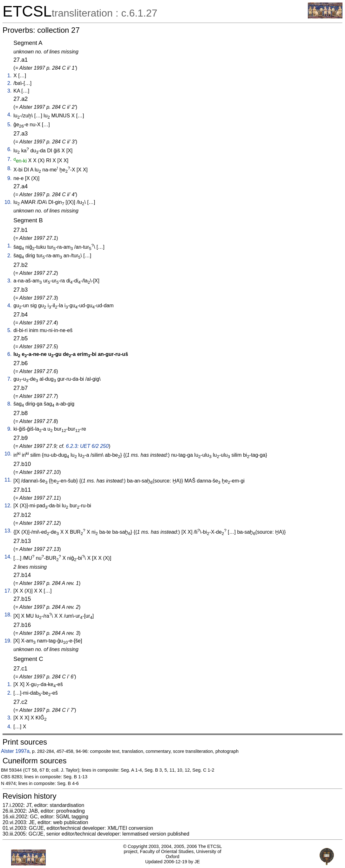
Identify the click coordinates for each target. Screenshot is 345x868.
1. (9, 76)
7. (9, 159)
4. (9, 115)
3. (9, 91)
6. (9, 149)
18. (8, 615)
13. (8, 531)
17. (8, 591)
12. (8, 506)
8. (9, 168)
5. (9, 125)
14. (8, 557)
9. (9, 178)
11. (8, 480)
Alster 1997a (15, 751)
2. (9, 83)
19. (8, 641)
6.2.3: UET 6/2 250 (87, 446)
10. (8, 202)
